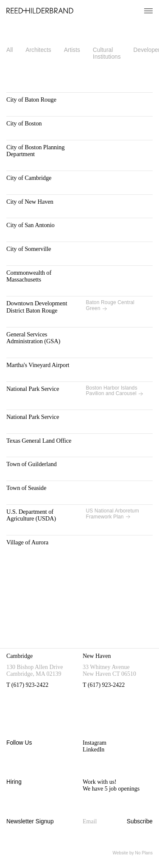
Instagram (95, 743)
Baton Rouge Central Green (110, 306)
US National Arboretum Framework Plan (113, 514)
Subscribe (140, 821)
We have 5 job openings (111, 789)
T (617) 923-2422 (27, 685)
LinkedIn (93, 750)
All (10, 50)
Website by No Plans (132, 853)
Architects (38, 50)
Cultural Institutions (107, 53)
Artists (72, 50)
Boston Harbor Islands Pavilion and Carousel (115, 391)
